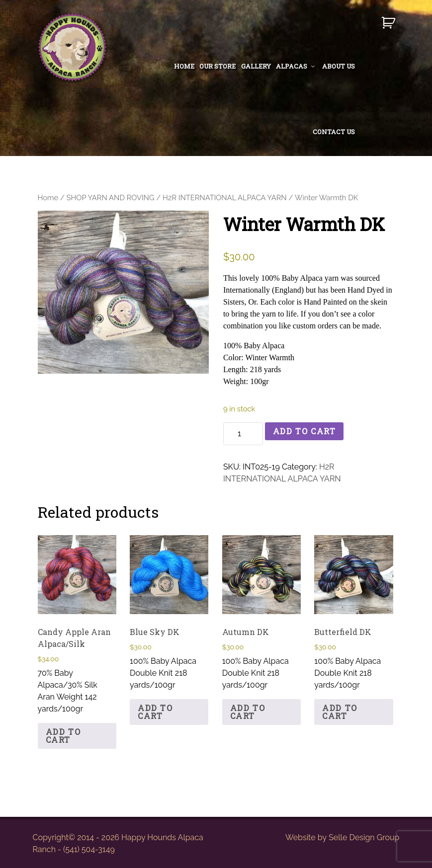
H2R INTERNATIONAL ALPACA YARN (225, 197)
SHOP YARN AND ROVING (111, 197)
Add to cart (304, 431)
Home (48, 197)
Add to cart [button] (63, 736)
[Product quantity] (243, 434)
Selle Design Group (364, 837)
